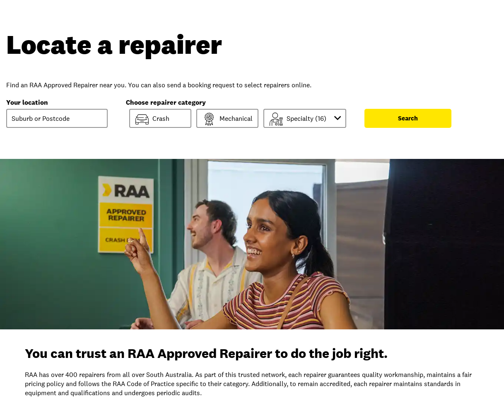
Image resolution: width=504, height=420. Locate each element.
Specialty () (307, 119)
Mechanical (227, 119)
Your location (27, 102)
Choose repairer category (166, 102)
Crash (152, 119)
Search (408, 118)
